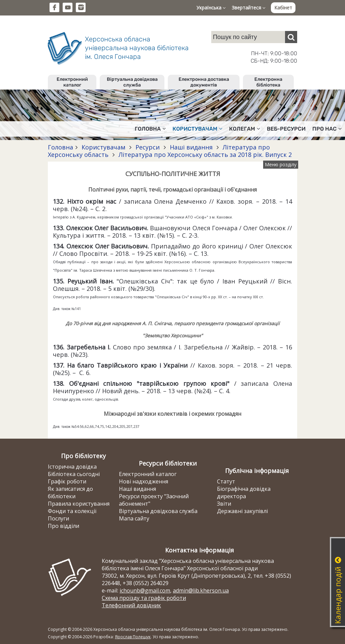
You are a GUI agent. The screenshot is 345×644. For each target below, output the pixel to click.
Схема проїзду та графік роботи (144, 598)
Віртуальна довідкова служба (132, 82)
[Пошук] (291, 37)
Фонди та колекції (72, 511)
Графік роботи (67, 481)
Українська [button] (211, 8)
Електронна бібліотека (268, 82)
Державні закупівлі (242, 511)
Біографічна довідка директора (244, 493)
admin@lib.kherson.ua (201, 590)
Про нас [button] (327, 129)
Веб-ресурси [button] (286, 129)
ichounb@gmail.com (145, 590)
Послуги (58, 518)
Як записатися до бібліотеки (70, 493)
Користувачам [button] (197, 129)
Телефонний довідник (131, 605)
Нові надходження (144, 481)
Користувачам (103, 147)
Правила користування (79, 504)
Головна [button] (150, 129)
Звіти (224, 504)
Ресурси (148, 147)
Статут (226, 481)
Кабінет (283, 8)
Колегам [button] (245, 129)
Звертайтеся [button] (249, 8)
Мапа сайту (134, 518)
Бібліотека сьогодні (74, 474)
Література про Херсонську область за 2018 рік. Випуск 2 (204, 155)
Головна (60, 147)
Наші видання (191, 147)
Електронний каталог (72, 82)
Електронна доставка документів (204, 82)
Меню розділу (281, 164)
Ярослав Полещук (133, 637)
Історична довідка (72, 467)
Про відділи (64, 526)
